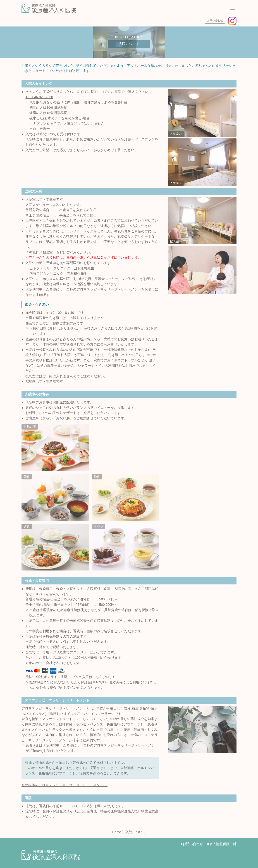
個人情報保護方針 (223, 844)
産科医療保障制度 (49, 636)
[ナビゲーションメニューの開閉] (233, 9)
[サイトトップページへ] (49, 8)
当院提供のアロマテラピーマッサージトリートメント (62, 785)
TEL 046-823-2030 (39, 97)
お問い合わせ (215, 21)
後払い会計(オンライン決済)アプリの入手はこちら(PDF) (68, 677)
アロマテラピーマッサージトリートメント (109, 289)
